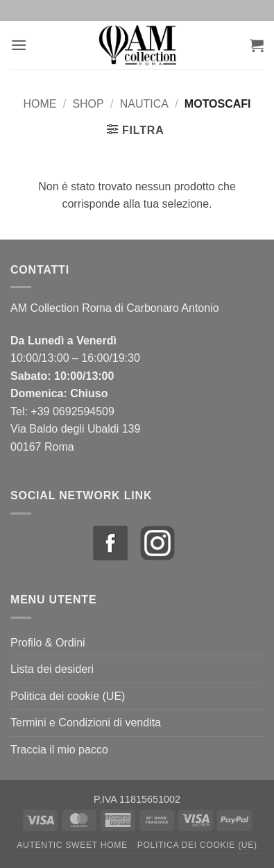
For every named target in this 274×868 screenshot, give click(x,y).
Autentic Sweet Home (72, 845)
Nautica (144, 104)
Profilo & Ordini (48, 643)
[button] (19, 45)
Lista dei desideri (52, 669)
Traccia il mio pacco (59, 750)
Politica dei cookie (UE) (68, 696)
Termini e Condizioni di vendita (86, 723)
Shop (88, 104)
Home (40, 104)
